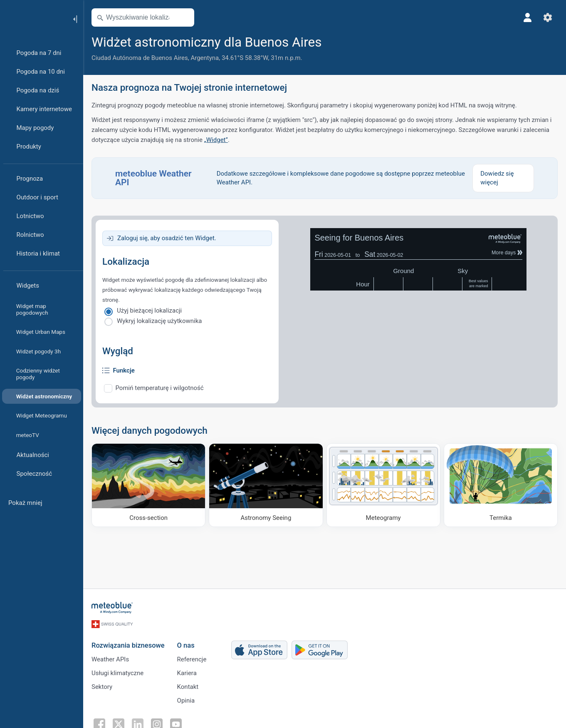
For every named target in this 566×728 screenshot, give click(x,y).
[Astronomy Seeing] (266, 485)
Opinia (186, 701)
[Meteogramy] (383, 485)
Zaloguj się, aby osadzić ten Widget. (167, 238)
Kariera (187, 673)
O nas (186, 645)
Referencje (192, 659)
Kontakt (188, 687)
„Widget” (216, 140)
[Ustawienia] (548, 17)
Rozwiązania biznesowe (128, 645)
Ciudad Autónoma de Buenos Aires (140, 58)
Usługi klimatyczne (117, 673)
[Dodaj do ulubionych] (332, 41)
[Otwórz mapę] (184, 17)
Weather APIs (110, 659)
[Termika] (501, 485)
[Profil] (528, 17)
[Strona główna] (33, 18)
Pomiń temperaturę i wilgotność (160, 388)
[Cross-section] (148, 485)
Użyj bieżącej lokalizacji (149, 311)
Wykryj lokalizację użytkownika (159, 321)
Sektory (102, 687)
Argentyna (205, 58)
